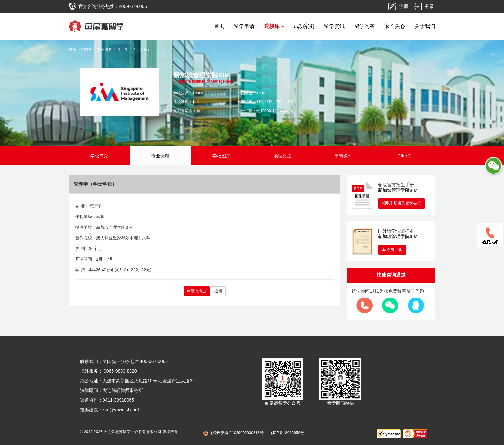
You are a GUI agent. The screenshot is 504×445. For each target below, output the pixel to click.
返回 (218, 291)
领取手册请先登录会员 (401, 203)
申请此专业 (197, 291)
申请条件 (344, 156)
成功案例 (304, 26)
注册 (404, 6)
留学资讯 (334, 26)
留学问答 (364, 26)
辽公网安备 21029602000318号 (234, 433)
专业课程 (104, 49)
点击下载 (392, 250)
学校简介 (99, 156)
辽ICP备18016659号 (287, 433)
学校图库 (221, 156)
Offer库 (405, 156)
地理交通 (283, 156)
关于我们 (425, 26)
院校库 (87, 49)
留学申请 (244, 26)
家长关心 (395, 26)
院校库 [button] (274, 26)
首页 (219, 26)
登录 (429, 6)
